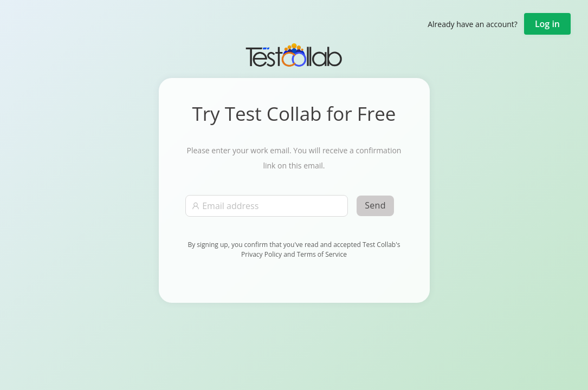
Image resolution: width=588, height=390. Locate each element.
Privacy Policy (262, 254)
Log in (547, 24)
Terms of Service (322, 254)
